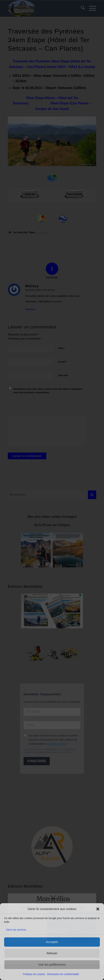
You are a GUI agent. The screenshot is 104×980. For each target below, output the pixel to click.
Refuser (52, 953)
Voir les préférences (52, 964)
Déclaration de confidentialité (63, 974)
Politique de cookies (34, 974)
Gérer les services (16, 930)
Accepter (52, 942)
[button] (98, 909)
